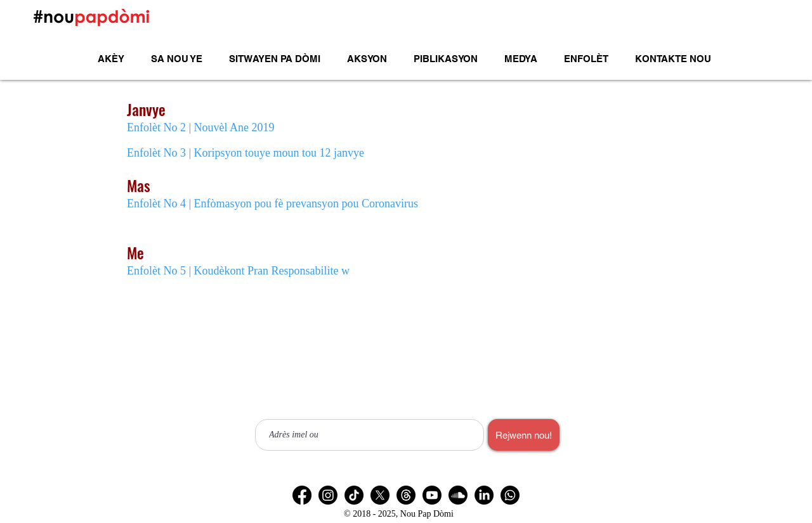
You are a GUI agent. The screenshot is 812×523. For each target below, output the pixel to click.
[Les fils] (406, 495)
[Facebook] (302, 495)
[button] (367, 59)
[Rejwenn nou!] (524, 435)
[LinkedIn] (484, 495)
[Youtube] (432, 495)
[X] (380, 495)
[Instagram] (328, 495)
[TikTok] (354, 495)
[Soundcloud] (458, 495)
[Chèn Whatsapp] (510, 495)
